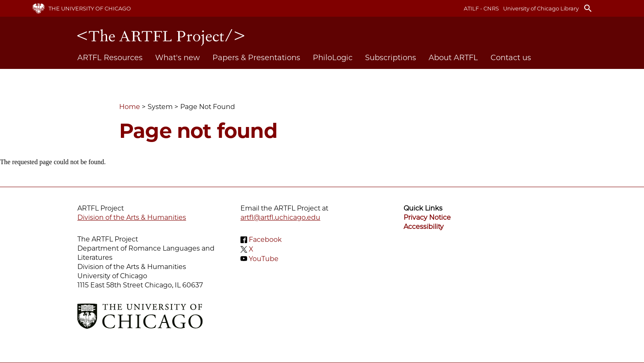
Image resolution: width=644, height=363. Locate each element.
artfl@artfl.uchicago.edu (280, 217)
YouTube (264, 258)
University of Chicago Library (541, 8)
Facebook (265, 240)
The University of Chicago (90, 8)
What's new (178, 58)
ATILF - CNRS (481, 8)
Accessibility (424, 227)
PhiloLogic (333, 58)
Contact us (511, 58)
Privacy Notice (427, 217)
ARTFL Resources (110, 58)
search (588, 8)
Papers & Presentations (256, 58)
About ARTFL (453, 58)
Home (130, 107)
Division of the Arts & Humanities (132, 217)
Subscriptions (391, 58)
